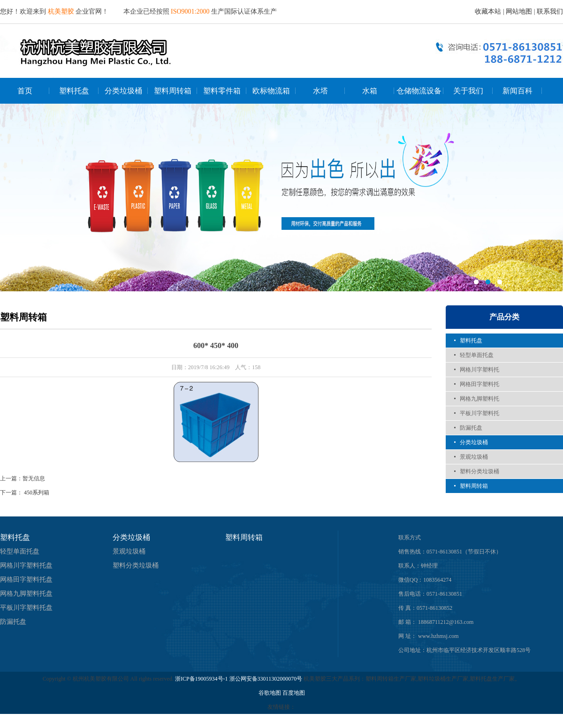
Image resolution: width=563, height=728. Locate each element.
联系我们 (550, 11)
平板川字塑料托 (479, 413)
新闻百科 (517, 91)
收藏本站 (488, 11)
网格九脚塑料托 (479, 399)
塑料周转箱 (173, 91)
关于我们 (468, 91)
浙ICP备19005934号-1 (202, 679)
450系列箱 (37, 493)
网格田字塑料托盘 (26, 580)
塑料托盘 (74, 91)
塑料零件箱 (222, 91)
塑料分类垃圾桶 (479, 471)
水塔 (320, 91)
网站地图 (519, 11)
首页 (25, 91)
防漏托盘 (471, 428)
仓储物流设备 (419, 91)
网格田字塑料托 (479, 384)
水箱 (370, 91)
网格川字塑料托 (479, 370)
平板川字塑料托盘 (26, 608)
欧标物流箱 (271, 91)
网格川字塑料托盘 (26, 565)
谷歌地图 (270, 693)
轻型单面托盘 (477, 355)
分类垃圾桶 (123, 91)
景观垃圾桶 (474, 457)
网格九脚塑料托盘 (26, 594)
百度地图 (294, 693)
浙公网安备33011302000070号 (267, 679)
